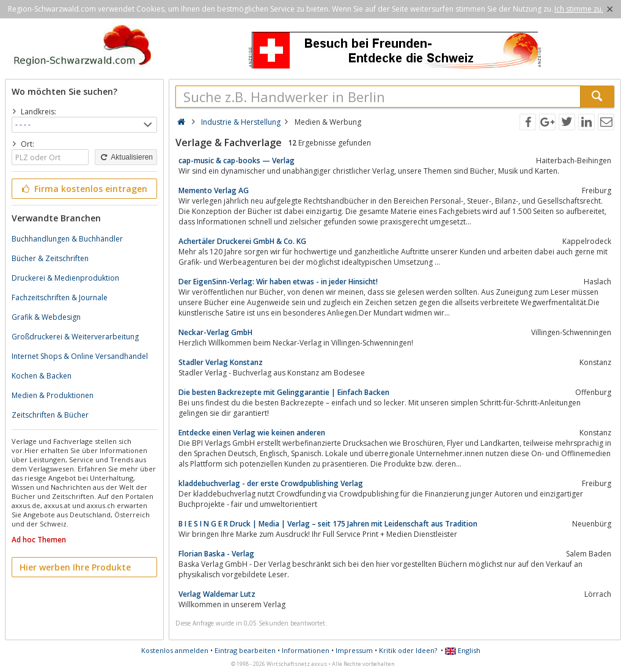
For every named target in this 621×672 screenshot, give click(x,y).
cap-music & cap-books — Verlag (237, 161)
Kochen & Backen (42, 376)
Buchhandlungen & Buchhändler (67, 239)
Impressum (354, 650)
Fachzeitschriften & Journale (60, 297)
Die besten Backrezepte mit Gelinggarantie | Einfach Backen (284, 392)
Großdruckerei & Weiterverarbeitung (75, 337)
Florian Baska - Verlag (216, 554)
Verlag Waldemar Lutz (217, 594)
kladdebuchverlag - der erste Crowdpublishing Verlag (271, 483)
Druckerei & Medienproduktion (65, 278)
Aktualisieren (126, 157)
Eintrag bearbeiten (245, 650)
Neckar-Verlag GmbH (215, 332)
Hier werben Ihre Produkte (75, 567)
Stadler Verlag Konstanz (221, 362)
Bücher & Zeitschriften (50, 258)
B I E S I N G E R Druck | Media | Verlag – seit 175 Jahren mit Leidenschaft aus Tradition (328, 524)
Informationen (306, 650)
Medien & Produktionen (53, 395)
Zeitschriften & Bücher (50, 415)
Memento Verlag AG (214, 190)
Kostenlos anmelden (175, 650)
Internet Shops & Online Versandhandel (80, 356)
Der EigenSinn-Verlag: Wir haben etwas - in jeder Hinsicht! (278, 282)
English (463, 650)
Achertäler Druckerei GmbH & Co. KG (242, 241)
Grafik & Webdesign (46, 317)
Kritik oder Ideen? (408, 650)
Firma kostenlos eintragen (83, 189)
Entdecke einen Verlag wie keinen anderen (252, 433)
